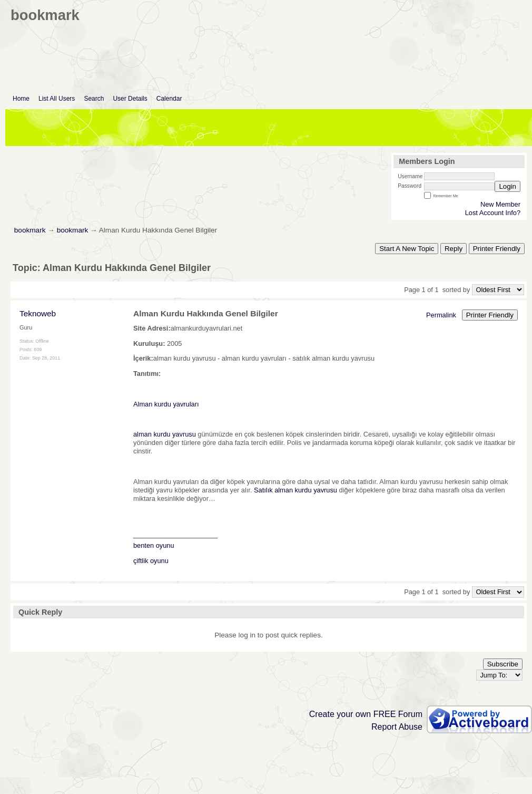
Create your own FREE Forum (366, 714)
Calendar (169, 99)
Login (508, 186)
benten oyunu (154, 545)
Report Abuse (397, 727)
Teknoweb (38, 313)
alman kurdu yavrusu (165, 434)
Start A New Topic (407, 249)
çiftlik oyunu (151, 561)
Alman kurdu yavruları (166, 404)
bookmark (30, 230)
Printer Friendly (497, 249)
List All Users (57, 99)
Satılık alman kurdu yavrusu (295, 490)
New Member (500, 204)
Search (94, 99)
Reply (454, 249)
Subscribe (503, 664)
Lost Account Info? (493, 213)
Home (21, 99)
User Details (130, 99)
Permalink (441, 315)
